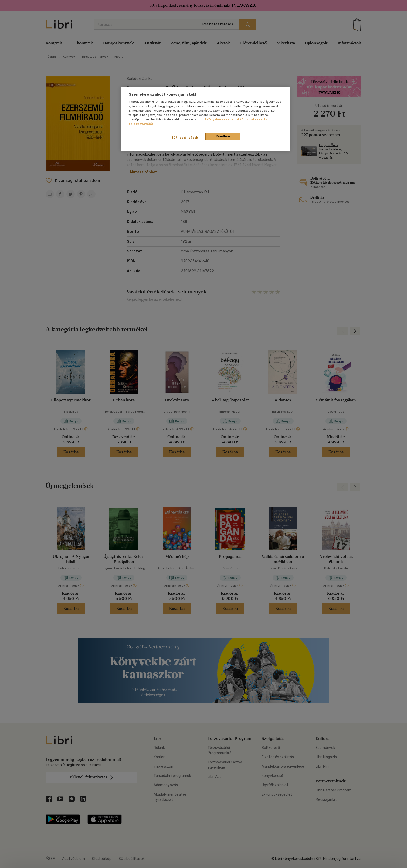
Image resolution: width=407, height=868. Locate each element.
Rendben (223, 136)
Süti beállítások (185, 138)
